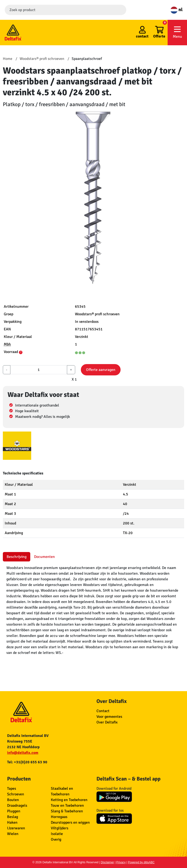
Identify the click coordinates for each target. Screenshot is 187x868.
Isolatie (57, 834)
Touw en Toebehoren (67, 806)
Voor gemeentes (109, 717)
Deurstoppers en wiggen (70, 822)
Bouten (13, 800)
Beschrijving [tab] (17, 557)
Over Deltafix (107, 722)
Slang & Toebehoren (67, 811)
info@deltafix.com (23, 753)
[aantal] (39, 370)
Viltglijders (60, 828)
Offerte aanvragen (101, 370)
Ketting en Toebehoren (69, 800)
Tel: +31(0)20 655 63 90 (27, 762)
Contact (103, 711)
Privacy (121, 862)
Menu (177, 32)
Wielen (13, 834)
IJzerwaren (16, 828)
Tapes (12, 789)
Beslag (13, 817)
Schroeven (16, 794)
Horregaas (59, 817)
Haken (12, 822)
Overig (56, 839)
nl (176, 10)
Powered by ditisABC (141, 862)
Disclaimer (107, 862)
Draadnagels (17, 806)
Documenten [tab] (44, 557)
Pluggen (14, 811)
